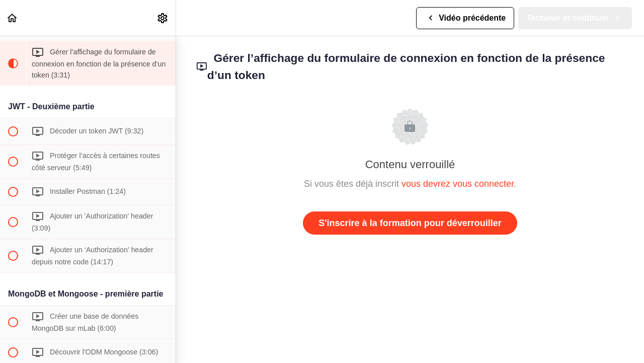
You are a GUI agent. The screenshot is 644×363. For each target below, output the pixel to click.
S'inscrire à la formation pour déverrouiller (410, 223)
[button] (13, 18)
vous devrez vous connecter (458, 184)
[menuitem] (163, 18)
